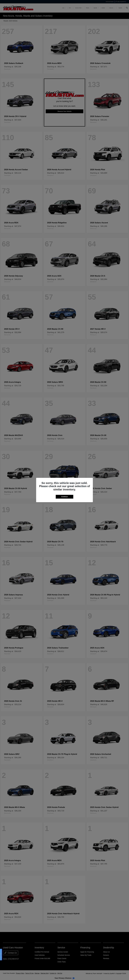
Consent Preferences (1, 955)
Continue (64, 497)
